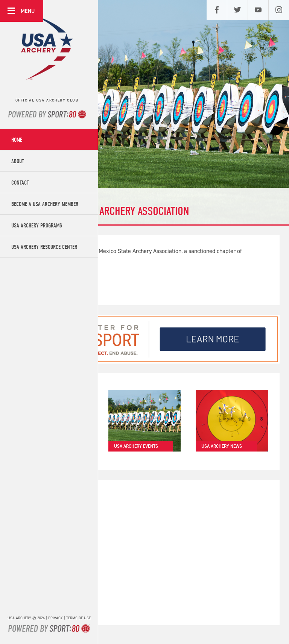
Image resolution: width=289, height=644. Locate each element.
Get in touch (48, 605)
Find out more (50, 285)
